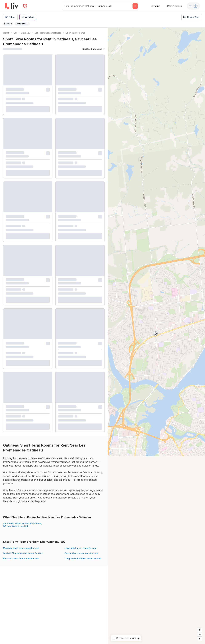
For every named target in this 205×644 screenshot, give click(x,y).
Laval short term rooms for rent (81, 548)
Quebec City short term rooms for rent (23, 553)
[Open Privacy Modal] (25, 6)
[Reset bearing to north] (200, 639)
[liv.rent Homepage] (12, 6)
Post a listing (174, 6)
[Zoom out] (200, 634)
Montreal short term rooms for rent (21, 548)
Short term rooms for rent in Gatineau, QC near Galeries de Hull (23, 525)
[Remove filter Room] (11, 24)
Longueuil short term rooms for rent (83, 558)
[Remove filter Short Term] (28, 24)
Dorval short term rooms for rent (81, 553)
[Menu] (193, 6)
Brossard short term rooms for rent (21, 558)
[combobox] (65, 6)
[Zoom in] (200, 630)
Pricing (156, 6)
